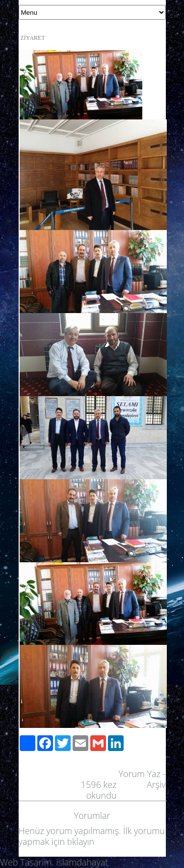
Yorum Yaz (139, 774)
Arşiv (156, 784)
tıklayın (81, 841)
